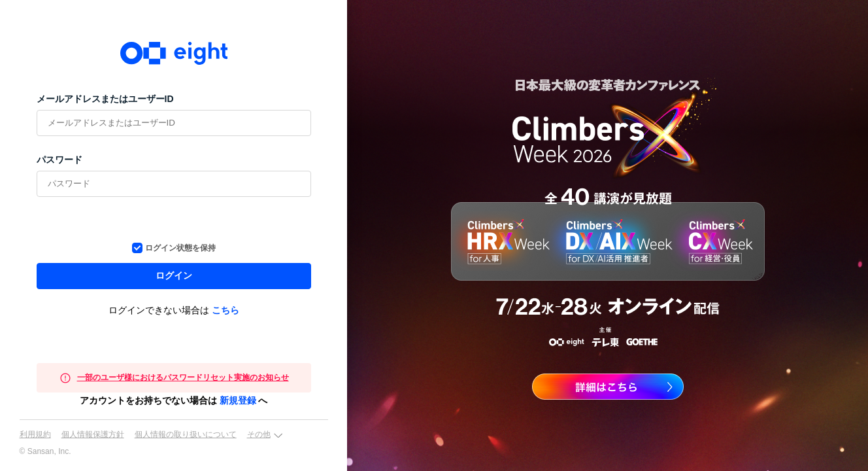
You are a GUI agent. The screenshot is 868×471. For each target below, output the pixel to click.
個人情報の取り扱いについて (186, 434)
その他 (259, 434)
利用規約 (35, 434)
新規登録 (238, 400)
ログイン (174, 275)
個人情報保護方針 (93, 434)
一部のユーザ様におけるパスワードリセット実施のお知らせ (183, 377)
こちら (225, 310)
